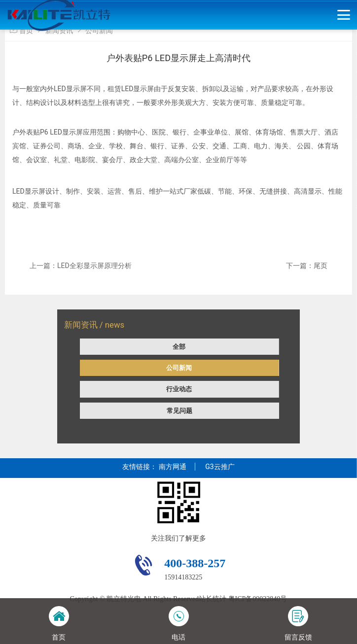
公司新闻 (179, 368)
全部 (179, 347)
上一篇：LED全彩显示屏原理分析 (81, 266)
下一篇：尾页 (307, 266)
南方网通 (173, 467)
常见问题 (179, 411)
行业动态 (179, 389)
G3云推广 (220, 467)
